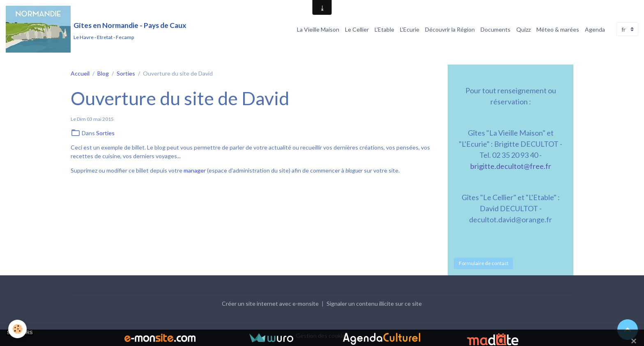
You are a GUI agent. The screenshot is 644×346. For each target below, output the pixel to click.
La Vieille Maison (318, 29)
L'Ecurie (410, 29)
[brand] (96, 29)
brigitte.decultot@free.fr (511, 166)
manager (195, 170)
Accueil (80, 73)
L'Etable (384, 29)
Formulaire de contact (484, 263)
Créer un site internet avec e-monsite (270, 303)
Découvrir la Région (450, 29)
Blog (103, 73)
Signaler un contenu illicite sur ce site (374, 303)
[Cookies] (17, 329)
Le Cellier (357, 29)
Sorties (126, 73)
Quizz (523, 29)
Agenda (595, 29)
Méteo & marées (558, 29)
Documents (496, 29)
